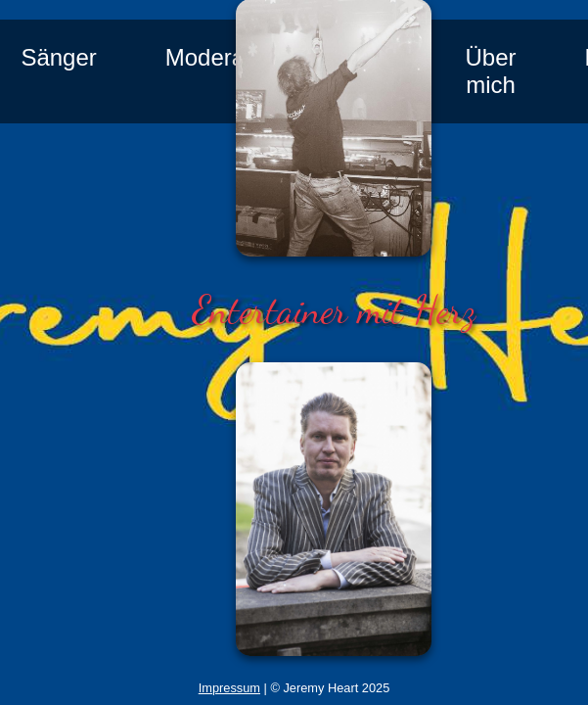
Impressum (229, 688)
